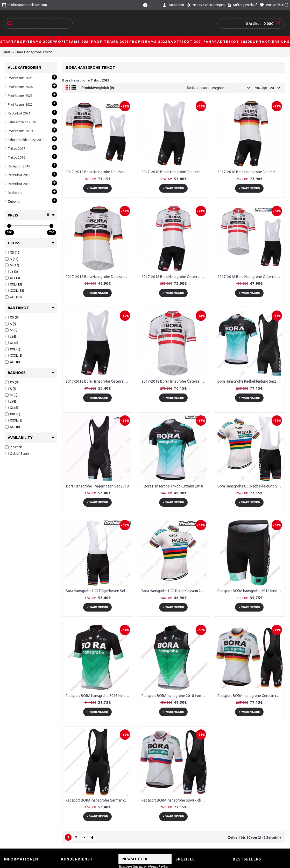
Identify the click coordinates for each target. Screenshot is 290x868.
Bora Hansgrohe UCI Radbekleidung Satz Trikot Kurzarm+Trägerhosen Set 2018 (250, 486)
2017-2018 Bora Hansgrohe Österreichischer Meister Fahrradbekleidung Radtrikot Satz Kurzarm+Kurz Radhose (174, 277)
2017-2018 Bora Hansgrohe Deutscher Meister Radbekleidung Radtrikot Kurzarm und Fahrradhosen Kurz (250, 172)
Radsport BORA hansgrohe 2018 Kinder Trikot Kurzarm (98, 696)
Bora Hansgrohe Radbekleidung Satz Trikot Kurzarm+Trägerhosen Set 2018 (250, 381)
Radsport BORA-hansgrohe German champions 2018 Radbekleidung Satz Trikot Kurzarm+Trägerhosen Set (250, 696)
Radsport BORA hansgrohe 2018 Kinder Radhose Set (250, 591)
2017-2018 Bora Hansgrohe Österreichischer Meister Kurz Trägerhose (98, 381)
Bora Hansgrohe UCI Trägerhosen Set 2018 (98, 591)
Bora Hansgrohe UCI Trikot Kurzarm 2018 (174, 591)
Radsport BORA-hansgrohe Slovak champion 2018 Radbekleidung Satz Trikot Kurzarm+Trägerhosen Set (174, 800)
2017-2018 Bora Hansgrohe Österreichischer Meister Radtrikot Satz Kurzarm (174, 381)
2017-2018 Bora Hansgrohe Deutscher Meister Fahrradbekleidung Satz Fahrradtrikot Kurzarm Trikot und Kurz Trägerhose (98, 172)
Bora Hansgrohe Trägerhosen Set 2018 (97, 486)
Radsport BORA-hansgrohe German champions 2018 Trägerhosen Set (98, 800)
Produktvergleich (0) (98, 88)
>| (92, 837)
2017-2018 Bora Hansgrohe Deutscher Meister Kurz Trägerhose (174, 172)
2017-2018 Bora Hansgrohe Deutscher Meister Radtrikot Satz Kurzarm (98, 277)
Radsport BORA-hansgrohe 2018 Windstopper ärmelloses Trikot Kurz (174, 696)
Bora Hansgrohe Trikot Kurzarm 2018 (174, 486)
